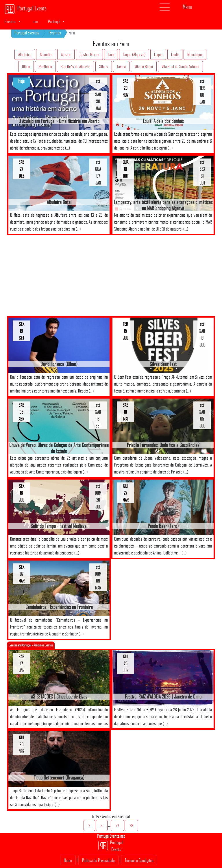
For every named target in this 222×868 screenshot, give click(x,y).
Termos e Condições (139, 860)
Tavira (121, 67)
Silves (104, 67)
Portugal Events (26, 9)
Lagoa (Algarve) (134, 54)
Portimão (45, 67)
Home (68, 860)
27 (117, 825)
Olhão (26, 67)
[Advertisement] (62, 276)
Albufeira (25, 54)
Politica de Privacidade (98, 860)
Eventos (55, 33)
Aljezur (66, 54)
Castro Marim (89, 54)
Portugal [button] (55, 21)
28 (131, 825)
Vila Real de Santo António (180, 67)
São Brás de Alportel (76, 67)
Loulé (175, 54)
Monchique (195, 54)
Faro (111, 54)
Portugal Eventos (27, 33)
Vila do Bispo (144, 67)
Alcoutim (46, 54)
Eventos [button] (11, 21)
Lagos (158, 54)
